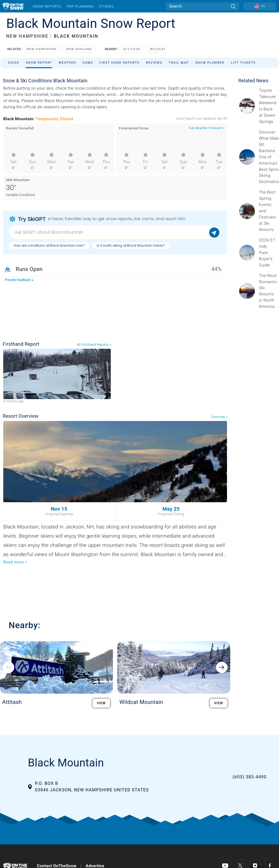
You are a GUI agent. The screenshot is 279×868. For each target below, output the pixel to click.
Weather (67, 63)
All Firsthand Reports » (94, 345)
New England (79, 49)
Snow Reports (47, 6)
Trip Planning (80, 6)
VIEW (101, 703)
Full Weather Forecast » (207, 128)
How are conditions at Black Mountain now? (49, 245)
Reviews (154, 63)
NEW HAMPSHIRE (27, 36)
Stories (106, 6)
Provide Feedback (19, 280)
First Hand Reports (119, 63)
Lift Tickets (243, 63)
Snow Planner (210, 63)
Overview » (219, 417)
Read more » (15, 562)
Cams (88, 63)
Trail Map (179, 63)
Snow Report (39, 63)
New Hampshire (42, 49)
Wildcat (158, 49)
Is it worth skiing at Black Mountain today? (131, 245)
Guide (14, 63)
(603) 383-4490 (250, 777)
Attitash (132, 49)
